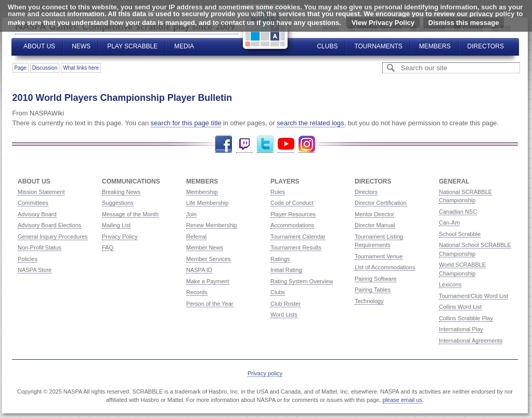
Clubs (327, 46)
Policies (28, 259)
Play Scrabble (132, 46)
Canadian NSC (458, 212)
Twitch (244, 144)
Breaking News (121, 192)
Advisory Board (37, 214)
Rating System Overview (302, 281)
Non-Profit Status (40, 247)
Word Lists (284, 315)
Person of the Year (210, 304)
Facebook (224, 144)
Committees (33, 203)
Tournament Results (296, 247)
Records (197, 292)
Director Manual (375, 225)
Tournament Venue (379, 256)
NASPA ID (199, 270)
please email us (403, 400)
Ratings (280, 259)
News (81, 46)
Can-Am (449, 223)
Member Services (209, 259)
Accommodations (292, 225)
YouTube (286, 144)
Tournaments (378, 46)
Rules (278, 192)
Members (435, 46)
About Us (39, 46)
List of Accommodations (385, 267)
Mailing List (116, 225)
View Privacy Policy (383, 23)
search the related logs (310, 123)
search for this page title (186, 123)
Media (184, 46)
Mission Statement (41, 192)
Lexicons (450, 284)
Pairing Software (376, 279)
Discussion (45, 68)
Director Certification (381, 203)
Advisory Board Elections (49, 225)
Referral (196, 237)
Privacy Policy (120, 237)
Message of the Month (130, 214)
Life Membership (207, 203)
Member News (205, 247)
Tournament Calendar (298, 237)
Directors (486, 46)
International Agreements (471, 341)
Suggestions (118, 203)
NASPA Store (35, 270)
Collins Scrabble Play (466, 318)
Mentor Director (374, 214)
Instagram (307, 144)
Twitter (265, 144)
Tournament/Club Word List (473, 296)
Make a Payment (208, 281)
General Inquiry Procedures (53, 237)
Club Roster (286, 304)
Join (191, 214)
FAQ (108, 247)
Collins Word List (460, 307)
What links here (81, 68)
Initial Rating (286, 270)
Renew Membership (212, 225)
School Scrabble (460, 234)
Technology (369, 301)
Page (21, 68)
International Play (461, 329)
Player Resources (293, 214)
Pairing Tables (373, 290)
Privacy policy (265, 373)
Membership (202, 192)
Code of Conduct (292, 203)
